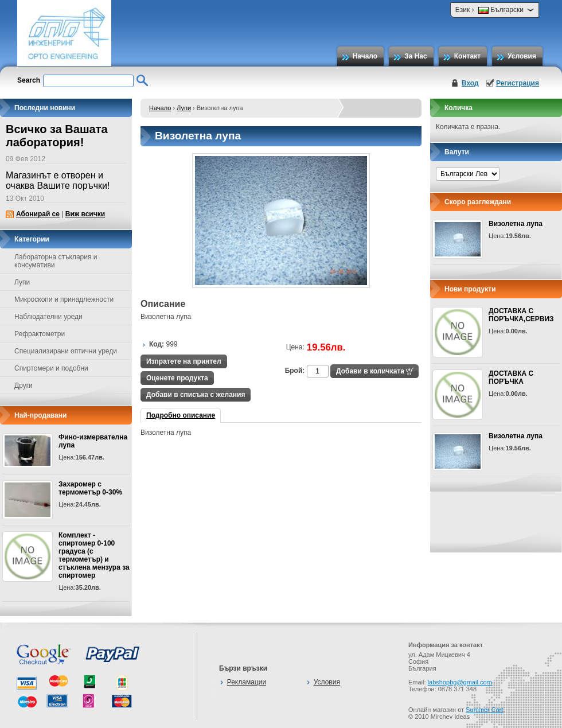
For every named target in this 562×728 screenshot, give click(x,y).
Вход (470, 83)
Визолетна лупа (516, 224)
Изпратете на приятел (184, 361)
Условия (522, 56)
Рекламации (247, 682)
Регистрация (518, 83)
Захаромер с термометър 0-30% (90, 488)
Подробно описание (181, 415)
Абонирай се (38, 214)
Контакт (467, 56)
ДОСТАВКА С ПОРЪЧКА (511, 377)
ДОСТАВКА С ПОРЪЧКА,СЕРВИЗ (521, 315)
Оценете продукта (177, 378)
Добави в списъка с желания (196, 395)
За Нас (416, 56)
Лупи (184, 108)
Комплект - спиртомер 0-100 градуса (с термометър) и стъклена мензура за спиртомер (94, 555)
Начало (365, 56)
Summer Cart (484, 710)
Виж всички (85, 214)
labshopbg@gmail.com (460, 682)
